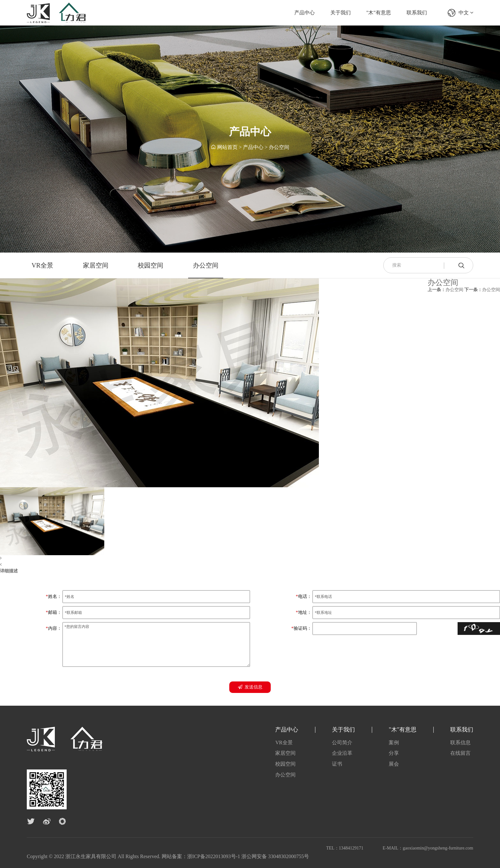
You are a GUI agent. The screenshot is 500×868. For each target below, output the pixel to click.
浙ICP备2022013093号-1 (214, 856)
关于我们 (341, 13)
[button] (159, 558)
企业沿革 (342, 753)
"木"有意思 (379, 13)
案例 (394, 743)
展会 (394, 764)
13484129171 (351, 848)
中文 (466, 13)
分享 (394, 753)
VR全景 (42, 265)
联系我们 (417, 13)
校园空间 (151, 265)
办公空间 (279, 147)
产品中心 (305, 13)
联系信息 (460, 743)
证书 (337, 764)
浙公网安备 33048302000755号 (275, 856)
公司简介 (342, 743)
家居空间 (96, 265)
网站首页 (227, 147)
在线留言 (460, 753)
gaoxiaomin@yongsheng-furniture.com (438, 848)
